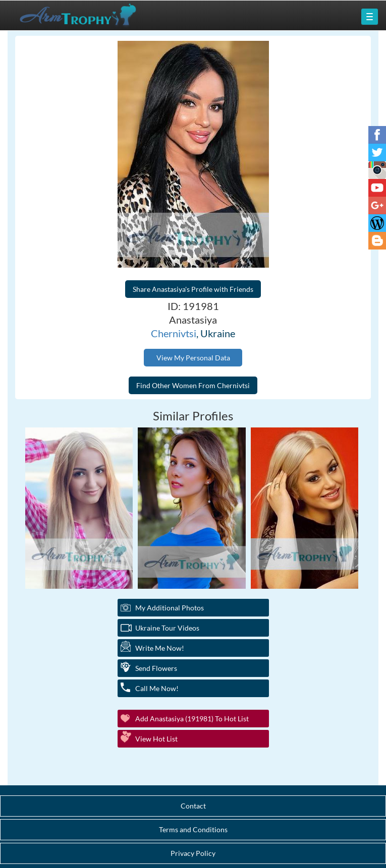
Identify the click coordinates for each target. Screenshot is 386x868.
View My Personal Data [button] (193, 358)
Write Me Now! (160, 648)
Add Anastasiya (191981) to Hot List (192, 719)
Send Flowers (156, 668)
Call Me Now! (157, 688)
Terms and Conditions (193, 829)
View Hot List (156, 739)
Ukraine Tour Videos (167, 628)
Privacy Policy (193, 853)
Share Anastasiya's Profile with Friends (193, 289)
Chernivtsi (174, 333)
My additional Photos (170, 608)
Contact (193, 806)
